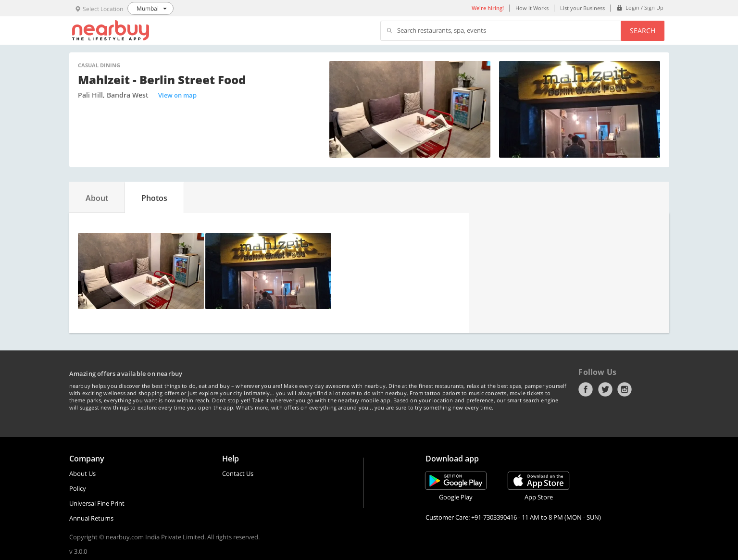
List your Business (582, 8)
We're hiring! (488, 8)
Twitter (605, 389)
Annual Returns (91, 518)
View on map (177, 95)
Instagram (625, 389)
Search (643, 31)
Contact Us (238, 473)
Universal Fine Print (97, 503)
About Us (82, 473)
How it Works (532, 8)
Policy (78, 488)
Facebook (586, 389)
